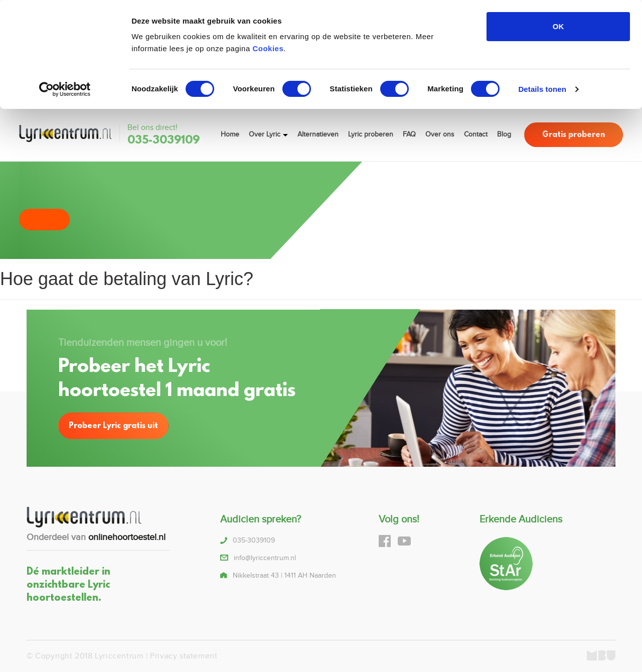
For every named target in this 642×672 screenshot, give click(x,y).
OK (558, 26)
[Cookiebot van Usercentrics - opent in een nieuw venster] (65, 89)
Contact (476, 135)
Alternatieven (318, 135)
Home (230, 135)
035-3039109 (164, 141)
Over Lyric (265, 135)
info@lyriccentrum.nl (265, 558)
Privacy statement (184, 656)
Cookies (268, 48)
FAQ (409, 135)
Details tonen (542, 89)
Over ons (440, 135)
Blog (504, 135)
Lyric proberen (371, 135)
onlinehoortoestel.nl (127, 537)
